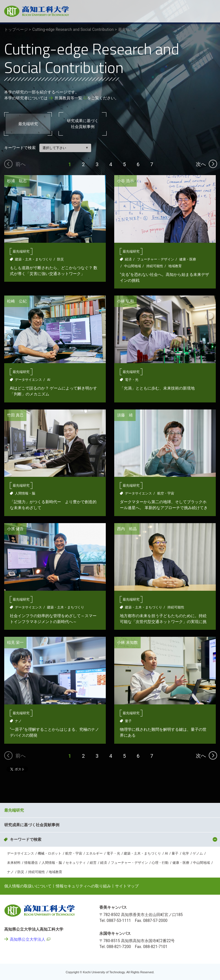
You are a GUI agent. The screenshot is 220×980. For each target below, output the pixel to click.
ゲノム (198, 853)
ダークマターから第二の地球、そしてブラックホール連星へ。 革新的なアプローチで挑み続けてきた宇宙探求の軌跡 (164, 505)
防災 (60, 259)
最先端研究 (28, 124)
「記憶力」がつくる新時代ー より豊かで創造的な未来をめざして (53, 505)
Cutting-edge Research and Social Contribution (76, 794)
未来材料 (14, 863)
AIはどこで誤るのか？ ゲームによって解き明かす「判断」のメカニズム (53, 391)
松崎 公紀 (17, 301)
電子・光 (132, 380)
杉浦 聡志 (17, 181)
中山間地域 (133, 266)
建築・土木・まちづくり (33, 259)
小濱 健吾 (15, 529)
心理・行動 (160, 863)
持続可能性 (155, 266)
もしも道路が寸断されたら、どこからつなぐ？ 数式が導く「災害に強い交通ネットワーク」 (54, 271)
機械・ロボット (50, 853)
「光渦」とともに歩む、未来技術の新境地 (157, 388)
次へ (201, 164)
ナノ (18, 721)
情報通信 (31, 863)
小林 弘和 (125, 301)
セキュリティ (76, 863)
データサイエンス (28, 380)
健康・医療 (188, 259)
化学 (186, 853)
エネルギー (94, 853)
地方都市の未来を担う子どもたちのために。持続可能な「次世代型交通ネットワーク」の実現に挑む (163, 619)
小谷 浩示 (125, 181)
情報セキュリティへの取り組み (83, 886)
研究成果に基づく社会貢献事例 (83, 124)
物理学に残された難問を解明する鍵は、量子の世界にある (163, 732)
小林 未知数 (127, 642)
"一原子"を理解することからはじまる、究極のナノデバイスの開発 (54, 732)
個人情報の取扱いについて (28, 886)
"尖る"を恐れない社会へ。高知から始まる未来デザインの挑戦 (164, 277)
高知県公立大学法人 (28, 939)
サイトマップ (127, 886)
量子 (128, 721)
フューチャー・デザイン (156, 259)
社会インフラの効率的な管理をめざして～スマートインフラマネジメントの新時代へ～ (53, 619)
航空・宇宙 (166, 493)
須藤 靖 (125, 415)
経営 (93, 863)
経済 (128, 259)
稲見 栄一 (15, 642)
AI (49, 380)
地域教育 (175, 266)
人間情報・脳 (25, 493)
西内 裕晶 (127, 529)
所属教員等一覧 (68, 98)
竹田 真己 (15, 415)
